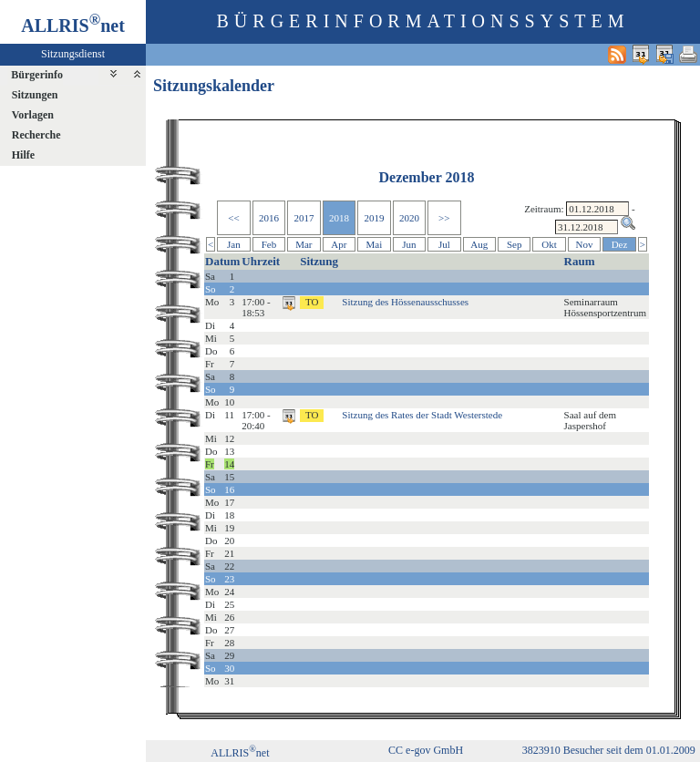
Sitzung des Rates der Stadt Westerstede (422, 415)
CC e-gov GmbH (426, 750)
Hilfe (23, 155)
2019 (374, 218)
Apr (339, 244)
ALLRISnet (240, 753)
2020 (409, 218)
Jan (234, 244)
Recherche (36, 135)
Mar (304, 244)
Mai (375, 244)
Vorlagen (33, 115)
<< (233, 218)
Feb (269, 244)
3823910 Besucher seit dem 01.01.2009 (609, 750)
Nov (585, 244)
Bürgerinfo (37, 75)
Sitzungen (35, 95)
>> (444, 218)
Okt (549, 244)
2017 (304, 218)
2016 (269, 218)
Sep (515, 244)
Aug (479, 244)
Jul (444, 244)
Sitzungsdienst (73, 54)
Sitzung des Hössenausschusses (405, 302)
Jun (409, 244)
